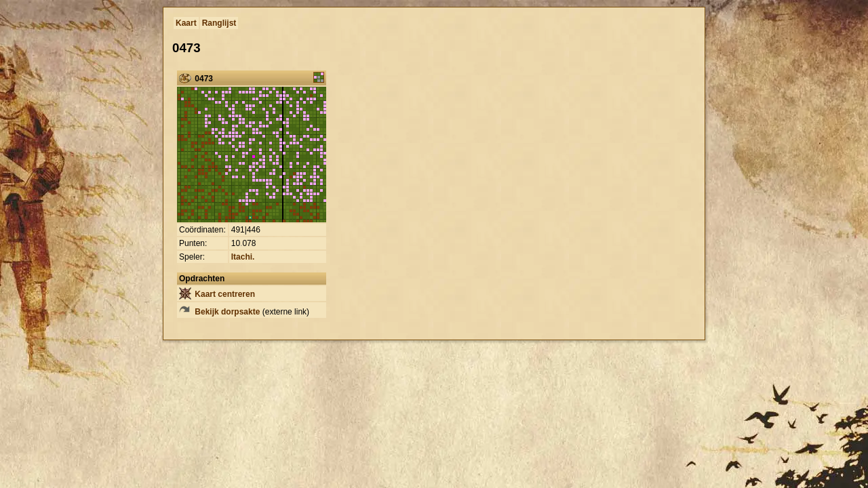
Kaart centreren (217, 294)
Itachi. (243, 257)
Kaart (186, 23)
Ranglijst (219, 23)
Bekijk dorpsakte (219, 312)
